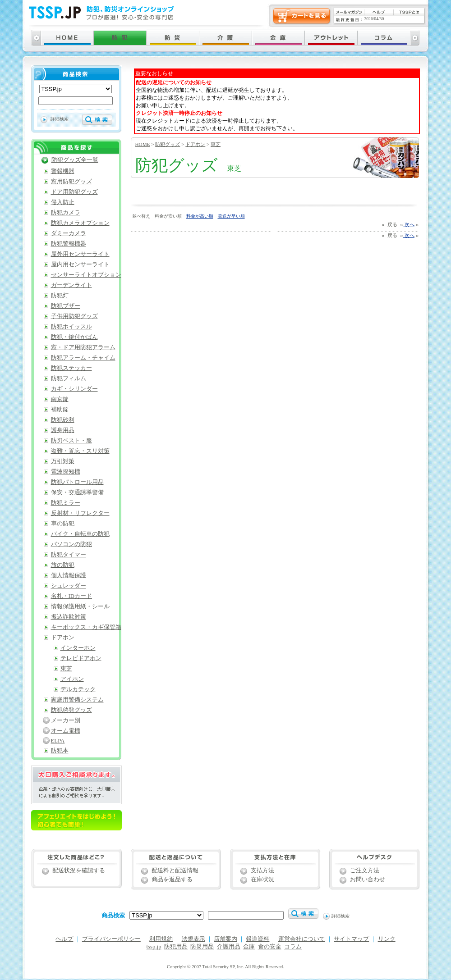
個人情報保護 (69, 575)
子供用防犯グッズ (74, 316)
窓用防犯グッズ (71, 182)
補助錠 (60, 410)
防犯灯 (60, 296)
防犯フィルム (69, 378)
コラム (293, 947)
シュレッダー (69, 586)
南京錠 (60, 399)
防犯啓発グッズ (71, 710)
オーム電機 (66, 731)
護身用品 (63, 430)
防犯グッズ (168, 144)
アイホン (72, 679)
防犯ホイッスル (71, 327)
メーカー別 (66, 720)
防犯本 (60, 751)
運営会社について (302, 939)
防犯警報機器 (69, 244)
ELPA (58, 741)
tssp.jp (154, 947)
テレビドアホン (81, 658)
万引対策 (63, 461)
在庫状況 (262, 880)
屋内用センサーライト (80, 264)
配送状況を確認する (79, 871)
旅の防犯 (63, 565)
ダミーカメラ (69, 233)
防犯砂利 (63, 420)
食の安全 (270, 947)
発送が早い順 (231, 216)
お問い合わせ (368, 880)
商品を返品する (172, 880)
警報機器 (63, 171)
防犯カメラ (66, 213)
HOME (143, 144)
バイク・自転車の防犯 (80, 534)
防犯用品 (176, 947)
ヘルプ (64, 939)
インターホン (78, 648)
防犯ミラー (66, 503)
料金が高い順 (200, 216)
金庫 (249, 947)
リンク (387, 939)
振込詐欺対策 (69, 617)
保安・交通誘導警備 (77, 492)
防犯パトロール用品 (77, 482)
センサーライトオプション (86, 275)
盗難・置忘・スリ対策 (80, 451)
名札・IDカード (72, 596)
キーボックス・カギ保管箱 (86, 627)
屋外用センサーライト (80, 254)
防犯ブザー (66, 306)
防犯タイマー (69, 555)
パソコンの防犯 (71, 544)
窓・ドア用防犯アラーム (83, 347)
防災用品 (202, 947)
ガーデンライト (71, 285)
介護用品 (229, 947)
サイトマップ (351, 939)
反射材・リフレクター (80, 513)
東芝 (216, 144)
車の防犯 (63, 524)
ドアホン (195, 144)
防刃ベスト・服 (71, 441)
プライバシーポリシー (111, 939)
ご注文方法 (365, 871)
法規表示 (193, 939)
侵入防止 (63, 202)
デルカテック (78, 689)
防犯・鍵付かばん (74, 337)
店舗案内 (225, 939)
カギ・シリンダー (74, 389)
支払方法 (262, 871)
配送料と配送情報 (175, 871)
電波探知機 (66, 472)
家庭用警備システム (77, 700)
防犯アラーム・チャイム (83, 358)
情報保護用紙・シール (80, 606)
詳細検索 (60, 119)
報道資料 (258, 939)
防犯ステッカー (71, 368)
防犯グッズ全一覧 (75, 160)
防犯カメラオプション (80, 223)
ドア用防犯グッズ (74, 192)
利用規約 (161, 939)
